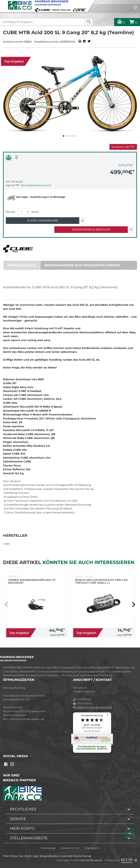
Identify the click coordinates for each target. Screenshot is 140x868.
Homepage (48, 848)
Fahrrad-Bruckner (91, 860)
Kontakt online (70, 848)
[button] (64, 136)
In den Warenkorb (42, 220)
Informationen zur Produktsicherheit (82, 265)
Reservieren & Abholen (91, 229)
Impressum (92, 848)
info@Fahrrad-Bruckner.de (92, 707)
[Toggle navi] (4, 3)
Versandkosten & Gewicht (36, 185)
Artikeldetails (22, 265)
